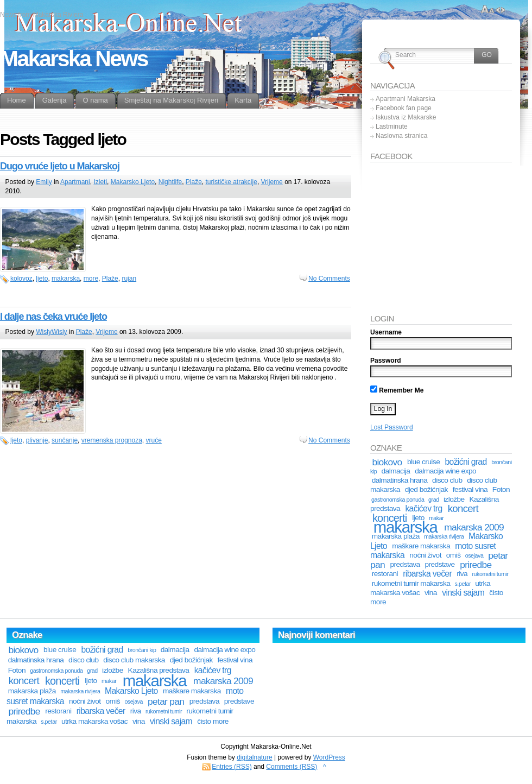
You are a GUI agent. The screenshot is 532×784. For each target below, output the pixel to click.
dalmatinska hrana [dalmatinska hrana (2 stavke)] (400, 480)
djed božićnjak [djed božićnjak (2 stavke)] (426, 489)
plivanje (37, 440)
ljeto (42, 279)
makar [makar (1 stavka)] (109, 681)
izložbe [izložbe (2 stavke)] (454, 499)
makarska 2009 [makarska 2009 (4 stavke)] (474, 527)
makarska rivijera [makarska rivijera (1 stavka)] (444, 536)
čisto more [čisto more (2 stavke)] (213, 721)
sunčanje (65, 440)
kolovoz (21, 279)
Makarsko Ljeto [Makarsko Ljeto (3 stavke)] (131, 691)
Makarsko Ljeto (133, 182)
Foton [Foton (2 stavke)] (501, 489)
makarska (66, 279)
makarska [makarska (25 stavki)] (406, 527)
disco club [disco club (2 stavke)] (447, 480)
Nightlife (170, 182)
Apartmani (75, 182)
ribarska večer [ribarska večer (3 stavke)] (427, 574)
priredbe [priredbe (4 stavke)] (476, 565)
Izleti (100, 182)
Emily (44, 182)
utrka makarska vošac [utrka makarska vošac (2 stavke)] (94, 721)
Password (386, 361)
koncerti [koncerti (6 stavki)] (62, 681)
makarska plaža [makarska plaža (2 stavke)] (396, 536)
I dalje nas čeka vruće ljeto (53, 317)
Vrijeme (272, 182)
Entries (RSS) (232, 767)
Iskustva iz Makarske (406, 117)
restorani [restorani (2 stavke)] (385, 574)
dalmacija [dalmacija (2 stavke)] (396, 471)
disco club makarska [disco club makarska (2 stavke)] (134, 660)
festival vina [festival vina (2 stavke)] (470, 489)
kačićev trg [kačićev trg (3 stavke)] (423, 508)
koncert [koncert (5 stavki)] (463, 508)
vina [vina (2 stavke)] (431, 593)
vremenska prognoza (112, 440)
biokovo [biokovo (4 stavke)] (387, 462)
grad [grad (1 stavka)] (434, 500)
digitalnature (254, 757)
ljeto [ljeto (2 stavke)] (91, 681)
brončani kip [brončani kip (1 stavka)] (142, 650)
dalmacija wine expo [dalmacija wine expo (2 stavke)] (445, 471)
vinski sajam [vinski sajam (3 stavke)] (463, 593)
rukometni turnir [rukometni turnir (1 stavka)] (490, 574)
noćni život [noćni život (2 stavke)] (425, 555)
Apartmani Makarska (406, 99)
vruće (154, 440)
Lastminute (392, 127)
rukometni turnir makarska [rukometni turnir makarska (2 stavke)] (411, 583)
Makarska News (74, 59)
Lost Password (392, 427)
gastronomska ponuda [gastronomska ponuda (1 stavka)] (398, 500)
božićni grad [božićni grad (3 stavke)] (465, 462)
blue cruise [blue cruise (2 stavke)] (423, 462)
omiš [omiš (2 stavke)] (454, 555)
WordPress (329, 757)
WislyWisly (51, 332)
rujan (129, 279)
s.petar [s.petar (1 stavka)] (463, 584)
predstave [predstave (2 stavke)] (439, 564)
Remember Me (397, 390)
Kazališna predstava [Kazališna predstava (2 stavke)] (159, 670)
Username (386, 332)
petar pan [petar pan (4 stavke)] (166, 701)
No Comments (329, 279)
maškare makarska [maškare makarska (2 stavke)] (421, 546)
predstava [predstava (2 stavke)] (405, 564)
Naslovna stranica (401, 136)
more (91, 279)
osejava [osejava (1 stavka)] (474, 555)
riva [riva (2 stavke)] (462, 574)
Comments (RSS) (292, 767)
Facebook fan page (404, 108)
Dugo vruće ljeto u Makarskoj (60, 166)
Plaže (194, 182)
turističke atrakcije (232, 182)
